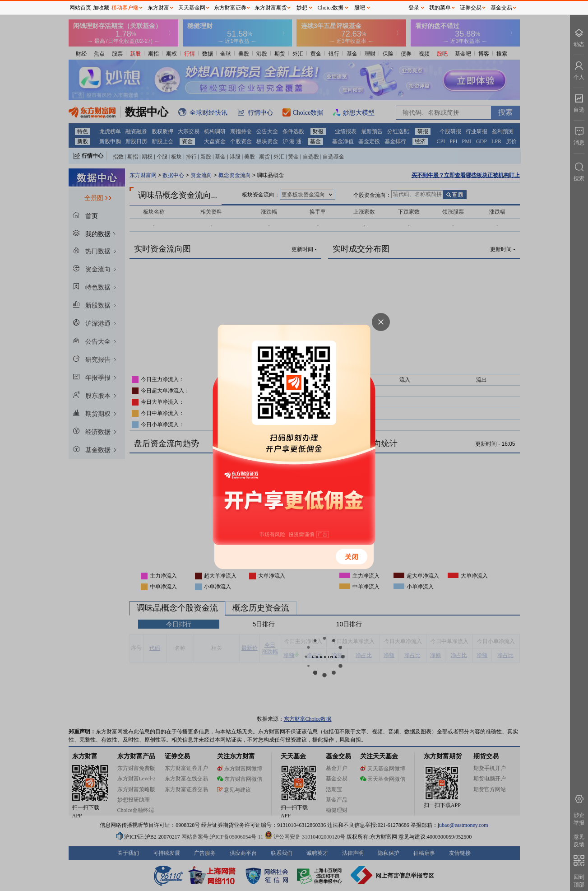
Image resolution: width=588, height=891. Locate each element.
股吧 (360, 8)
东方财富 (158, 8)
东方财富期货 (271, 8)
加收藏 (101, 8)
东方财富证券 (230, 8)
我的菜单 (440, 8)
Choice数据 (331, 8)
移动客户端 (125, 8)
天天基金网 (192, 8)
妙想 (302, 8)
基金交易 (501, 8)
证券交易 (471, 8)
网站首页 (80, 8)
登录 (414, 8)
